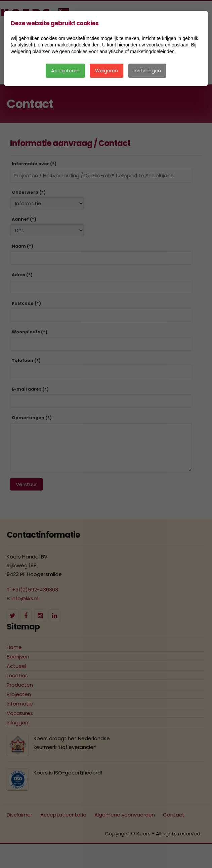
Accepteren (65, 71)
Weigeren (107, 71)
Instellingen (147, 71)
